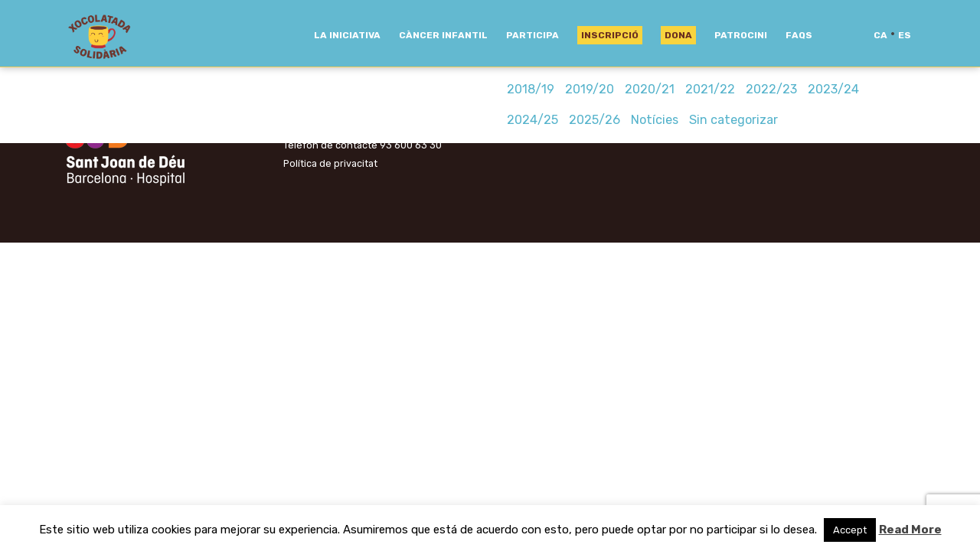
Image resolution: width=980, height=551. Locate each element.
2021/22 (710, 89)
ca (880, 35)
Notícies (655, 120)
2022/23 (771, 89)
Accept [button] (850, 530)
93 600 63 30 (411, 145)
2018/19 (531, 89)
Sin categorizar (733, 120)
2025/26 (595, 120)
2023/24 (833, 89)
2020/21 (650, 89)
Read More (910, 530)
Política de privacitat (330, 163)
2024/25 (532, 120)
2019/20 (590, 89)
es (905, 35)
